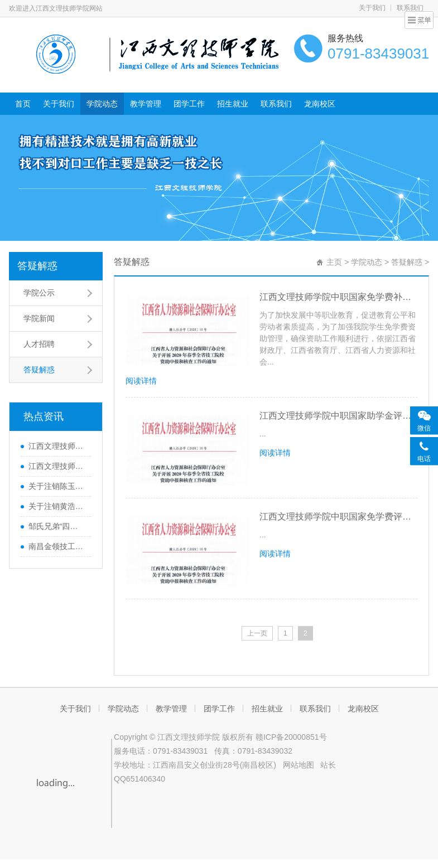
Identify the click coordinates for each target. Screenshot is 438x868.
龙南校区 (320, 104)
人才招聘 (39, 344)
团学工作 (189, 104)
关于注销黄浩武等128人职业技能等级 (57, 506)
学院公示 (39, 293)
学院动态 (102, 104)
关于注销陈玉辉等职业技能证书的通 (57, 486)
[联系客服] (424, 450)
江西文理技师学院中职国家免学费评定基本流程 (338, 517)
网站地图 (299, 765)
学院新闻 (39, 318)
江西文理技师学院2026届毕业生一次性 (57, 446)
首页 (23, 104)
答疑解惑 (37, 266)
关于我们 (372, 8)
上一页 (257, 633)
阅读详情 (141, 381)
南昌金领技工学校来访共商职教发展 (57, 546)
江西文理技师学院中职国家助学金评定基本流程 (338, 416)
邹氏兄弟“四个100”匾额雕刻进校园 (57, 526)
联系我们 (276, 104)
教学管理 (146, 104)
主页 (334, 262)
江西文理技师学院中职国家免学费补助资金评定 (338, 297)
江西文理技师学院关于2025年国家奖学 (57, 466)
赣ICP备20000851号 (291, 737)
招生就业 (233, 104)
